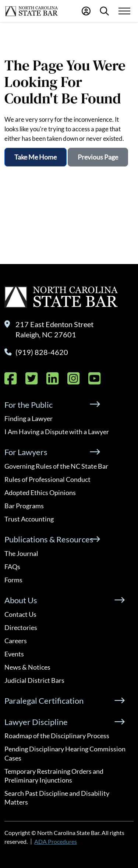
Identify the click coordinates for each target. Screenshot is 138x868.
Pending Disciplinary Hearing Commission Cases (65, 753)
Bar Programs (24, 506)
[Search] (104, 11)
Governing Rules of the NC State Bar (56, 466)
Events (14, 654)
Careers (16, 641)
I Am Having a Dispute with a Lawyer (57, 432)
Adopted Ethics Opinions (40, 492)
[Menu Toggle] (124, 11)
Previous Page (98, 157)
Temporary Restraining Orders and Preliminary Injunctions (54, 776)
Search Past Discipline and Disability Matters (57, 798)
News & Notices (27, 667)
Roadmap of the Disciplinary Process (57, 736)
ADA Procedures (56, 841)
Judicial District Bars (34, 680)
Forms (13, 580)
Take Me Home (36, 157)
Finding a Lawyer (29, 418)
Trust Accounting (29, 519)
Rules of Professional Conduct (47, 479)
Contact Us (20, 614)
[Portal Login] (86, 11)
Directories (21, 627)
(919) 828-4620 (42, 352)
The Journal (21, 553)
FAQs (12, 567)
